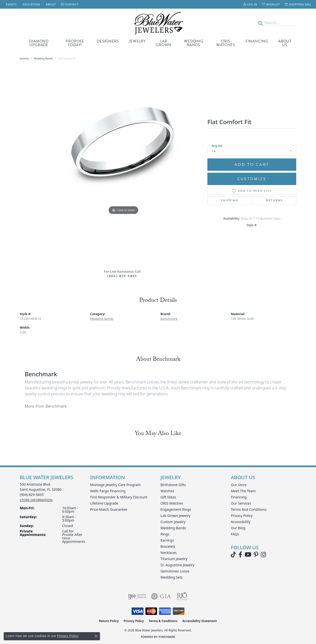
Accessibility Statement (199, 621)
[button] (250, 4)
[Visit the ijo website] (137, 596)
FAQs (235, 534)
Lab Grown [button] (164, 43)
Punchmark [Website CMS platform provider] (167, 637)
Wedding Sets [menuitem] (172, 577)
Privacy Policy (242, 516)
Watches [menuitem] (167, 491)
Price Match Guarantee (109, 509)
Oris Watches (226, 43)
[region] (123, 167)
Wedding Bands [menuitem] (173, 528)
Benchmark (169, 319)
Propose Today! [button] (75, 43)
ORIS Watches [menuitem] (172, 503)
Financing (257, 41)
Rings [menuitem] (165, 534)
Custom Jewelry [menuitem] (173, 522)
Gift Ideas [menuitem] (168, 497)
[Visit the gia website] (161, 596)
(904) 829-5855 (122, 276)
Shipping (230, 200)
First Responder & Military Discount (119, 497)
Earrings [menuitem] (167, 540)
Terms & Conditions (163, 621)
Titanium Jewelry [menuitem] (174, 559)
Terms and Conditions (249, 509)
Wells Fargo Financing (108, 491)
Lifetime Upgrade (104, 503)
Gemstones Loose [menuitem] (175, 571)
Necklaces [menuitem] (169, 553)
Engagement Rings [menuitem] (176, 509)
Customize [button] (252, 179)
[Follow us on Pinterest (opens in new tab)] (256, 555)
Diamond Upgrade (39, 43)
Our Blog (238, 528)
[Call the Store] (32, 495)
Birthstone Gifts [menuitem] (173, 485)
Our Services (241, 503)
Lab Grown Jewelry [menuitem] (176, 516)
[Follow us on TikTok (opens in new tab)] (233, 555)
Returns (275, 200)
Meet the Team (243, 491)
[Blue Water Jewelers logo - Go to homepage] (158, 23)
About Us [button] (285, 43)
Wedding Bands (194, 43)
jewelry (24, 58)
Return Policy (109, 621)
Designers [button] (108, 41)
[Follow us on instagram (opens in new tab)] (263, 555)
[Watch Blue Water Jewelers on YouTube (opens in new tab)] (248, 555)
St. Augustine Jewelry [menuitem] (177, 565)
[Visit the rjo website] (182, 596)
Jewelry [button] (137, 41)
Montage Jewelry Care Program (115, 485)
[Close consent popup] (96, 636)
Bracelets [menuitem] (168, 546)
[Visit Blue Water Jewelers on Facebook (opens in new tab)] (240, 555)
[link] (11, 4)
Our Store (239, 485)
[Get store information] (36, 500)
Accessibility (241, 522)
